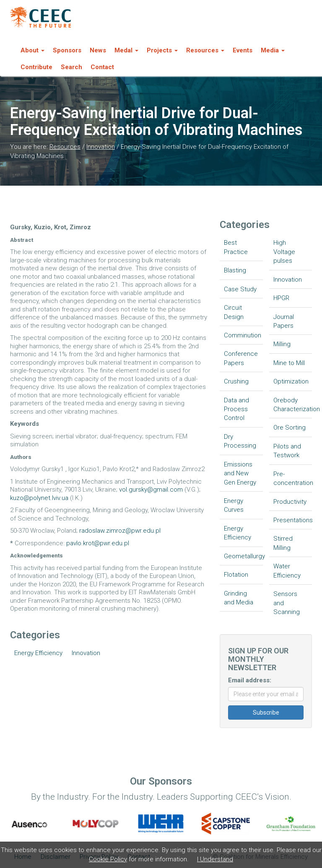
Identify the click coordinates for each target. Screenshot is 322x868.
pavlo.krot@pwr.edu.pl (98, 543)
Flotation (236, 575)
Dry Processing (240, 441)
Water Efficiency (287, 571)
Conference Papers (241, 358)
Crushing (236, 381)
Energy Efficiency (38, 653)
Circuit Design (234, 312)
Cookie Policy (108, 859)
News (98, 50)
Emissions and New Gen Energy (240, 473)
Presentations (293, 520)
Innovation (101, 147)
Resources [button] (205, 50)
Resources (65, 147)
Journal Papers (284, 321)
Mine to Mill (289, 363)
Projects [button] (162, 50)
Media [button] (273, 50)
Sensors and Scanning (287, 603)
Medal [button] (126, 50)
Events (243, 50)
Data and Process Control (236, 409)
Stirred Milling (283, 543)
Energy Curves (234, 505)
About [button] (32, 50)
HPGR (281, 298)
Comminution (243, 335)
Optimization (291, 381)
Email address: (250, 680)
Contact (102, 67)
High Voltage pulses (284, 252)
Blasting (235, 270)
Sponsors (67, 50)
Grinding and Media (239, 598)
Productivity (290, 502)
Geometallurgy (243, 556)
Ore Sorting (290, 428)
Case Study (240, 289)
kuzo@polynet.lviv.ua (39, 498)
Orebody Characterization (293, 405)
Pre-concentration (293, 478)
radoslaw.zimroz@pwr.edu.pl (120, 531)
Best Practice (236, 247)
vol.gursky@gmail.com (151, 490)
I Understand (215, 859)
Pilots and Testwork (287, 451)
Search (71, 67)
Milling (282, 344)
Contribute (36, 67)
